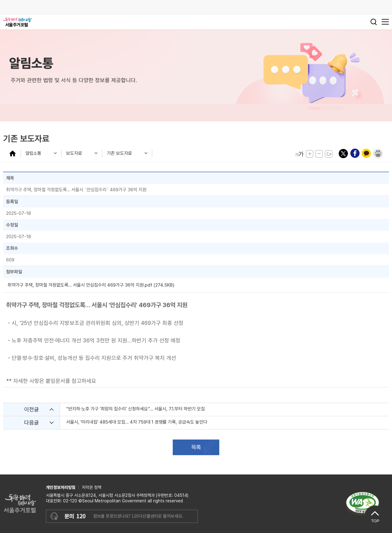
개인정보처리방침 (61, 487)
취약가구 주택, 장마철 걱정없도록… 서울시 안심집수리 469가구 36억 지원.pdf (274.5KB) (91, 285)
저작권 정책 (92, 487)
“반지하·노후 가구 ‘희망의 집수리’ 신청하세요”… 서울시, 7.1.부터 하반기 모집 (136, 409)
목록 (196, 447)
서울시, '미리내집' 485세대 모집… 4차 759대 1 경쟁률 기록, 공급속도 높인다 (137, 422)
